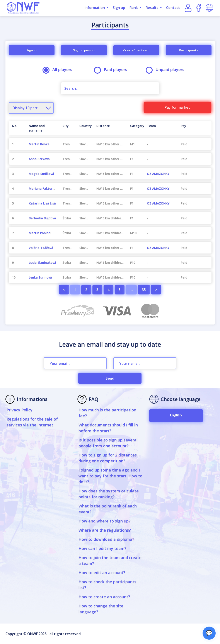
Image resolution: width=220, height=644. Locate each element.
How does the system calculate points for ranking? (109, 494)
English (176, 415)
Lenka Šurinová (40, 277)
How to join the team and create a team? (110, 560)
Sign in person (84, 50)
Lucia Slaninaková (42, 263)
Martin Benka (39, 144)
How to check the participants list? (107, 585)
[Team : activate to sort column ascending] (161, 128)
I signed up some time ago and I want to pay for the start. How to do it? (110, 476)
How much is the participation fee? (107, 413)
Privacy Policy (20, 410)
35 (144, 290)
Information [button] (95, 8)
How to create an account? (104, 597)
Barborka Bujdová (42, 218)
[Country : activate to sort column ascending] (84, 128)
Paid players (112, 70)
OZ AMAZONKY (158, 174)
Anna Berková (39, 159)
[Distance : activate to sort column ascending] (110, 128)
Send (110, 378)
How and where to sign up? (105, 521)
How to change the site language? (101, 609)
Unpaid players (166, 70)
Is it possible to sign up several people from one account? (108, 443)
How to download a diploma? (106, 539)
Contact (173, 8)
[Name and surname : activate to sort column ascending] (42, 128)
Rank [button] (134, 8)
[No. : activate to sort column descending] (17, 128)
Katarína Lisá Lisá (42, 203)
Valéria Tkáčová (41, 248)
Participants (189, 50)
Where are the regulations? (105, 530)
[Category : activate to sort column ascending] (135, 128)
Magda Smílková (41, 174)
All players (59, 70)
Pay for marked (178, 107)
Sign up (119, 8)
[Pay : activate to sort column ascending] (194, 128)
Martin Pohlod (40, 233)
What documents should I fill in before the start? (108, 428)
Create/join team (136, 50)
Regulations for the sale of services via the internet (32, 422)
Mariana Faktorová (43, 188)
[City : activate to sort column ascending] (68, 128)
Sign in (32, 50)
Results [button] (152, 8)
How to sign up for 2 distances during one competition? (108, 458)
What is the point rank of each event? (108, 509)
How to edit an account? (102, 573)
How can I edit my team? (102, 548)
